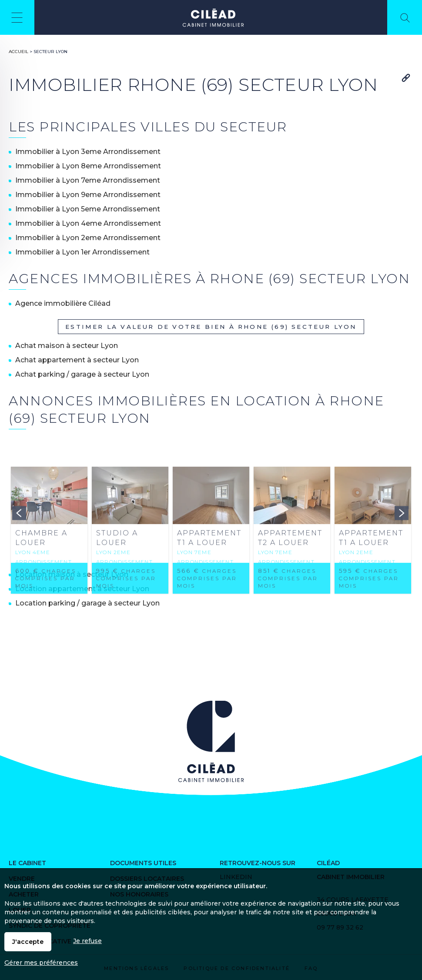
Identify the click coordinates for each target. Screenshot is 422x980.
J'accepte (28, 942)
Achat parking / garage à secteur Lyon (82, 374)
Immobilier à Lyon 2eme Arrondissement (88, 238)
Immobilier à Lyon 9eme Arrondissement (88, 195)
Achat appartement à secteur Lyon (77, 360)
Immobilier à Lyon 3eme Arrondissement (88, 152)
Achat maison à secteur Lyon (67, 346)
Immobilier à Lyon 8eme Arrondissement (88, 166)
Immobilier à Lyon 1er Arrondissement (82, 252)
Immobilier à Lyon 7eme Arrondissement (88, 180)
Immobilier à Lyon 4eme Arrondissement (88, 223)
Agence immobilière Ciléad (63, 303)
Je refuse (87, 941)
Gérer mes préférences (41, 963)
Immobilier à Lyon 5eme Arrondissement (88, 209)
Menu (17, 17)
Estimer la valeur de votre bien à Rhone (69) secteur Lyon (211, 327)
